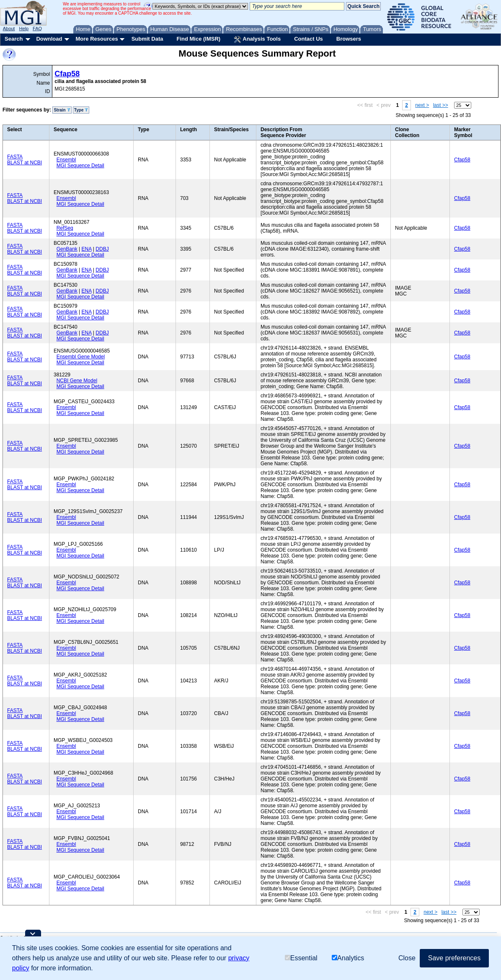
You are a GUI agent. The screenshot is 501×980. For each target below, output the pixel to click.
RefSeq (65, 228)
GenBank (67, 249)
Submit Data (147, 39)
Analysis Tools (257, 39)
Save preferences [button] (454, 958)
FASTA (15, 157)
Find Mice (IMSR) (198, 39)
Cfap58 (67, 74)
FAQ (37, 29)
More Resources (97, 39)
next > (422, 105)
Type (81, 110)
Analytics (348, 958)
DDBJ (102, 249)
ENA (87, 249)
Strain (62, 110)
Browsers (349, 39)
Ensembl (66, 160)
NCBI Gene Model (77, 381)
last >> (441, 105)
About (9, 29)
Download (49, 39)
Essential (301, 958)
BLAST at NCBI (25, 163)
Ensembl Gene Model (81, 357)
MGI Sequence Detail (80, 166)
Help (24, 29)
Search (14, 39)
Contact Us (309, 39)
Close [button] (407, 958)
